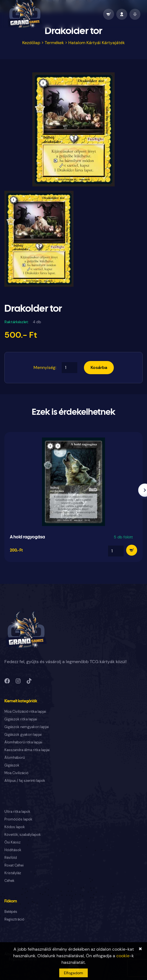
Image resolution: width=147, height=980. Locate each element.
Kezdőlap (31, 43)
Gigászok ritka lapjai (21, 719)
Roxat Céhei (14, 865)
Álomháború (15, 758)
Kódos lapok (15, 827)
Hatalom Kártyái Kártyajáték (97, 43)
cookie (123, 956)
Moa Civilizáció (16, 773)
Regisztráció (14, 919)
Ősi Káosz (12, 842)
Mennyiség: (45, 367)
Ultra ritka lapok (17, 812)
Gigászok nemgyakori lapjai (27, 727)
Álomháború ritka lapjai (23, 742)
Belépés (11, 912)
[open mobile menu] (135, 14)
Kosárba (99, 367)
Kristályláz (13, 873)
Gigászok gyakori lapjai (23, 735)
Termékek (54, 43)
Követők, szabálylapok (23, 835)
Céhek (9, 881)
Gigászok (12, 765)
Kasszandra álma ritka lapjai (27, 750)
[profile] (122, 14)
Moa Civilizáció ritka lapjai (25, 711)
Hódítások (13, 850)
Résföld (11, 858)
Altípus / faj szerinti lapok (25, 781)
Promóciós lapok (18, 819)
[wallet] (109, 14)
